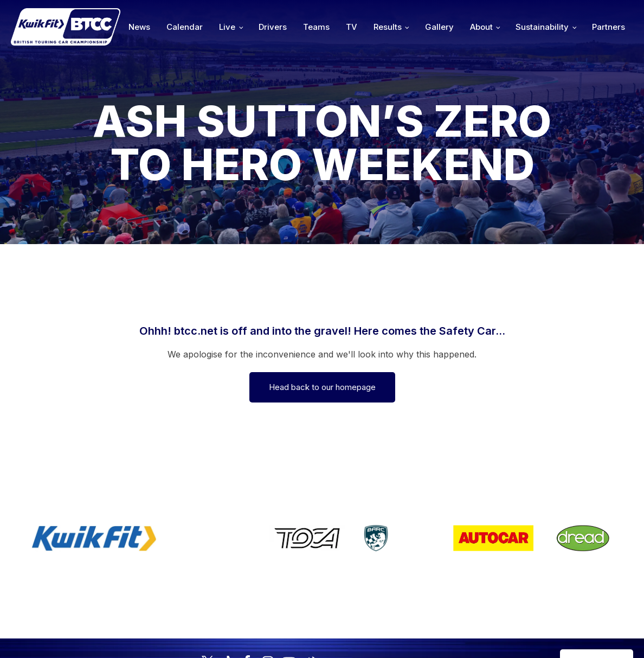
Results (388, 27)
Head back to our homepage (322, 387)
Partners (608, 27)
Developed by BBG (439, 615)
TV (352, 27)
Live (227, 27)
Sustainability (542, 27)
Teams (316, 27)
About (481, 27)
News (139, 27)
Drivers (273, 27)
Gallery (439, 27)
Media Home (597, 615)
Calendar (185, 27)
